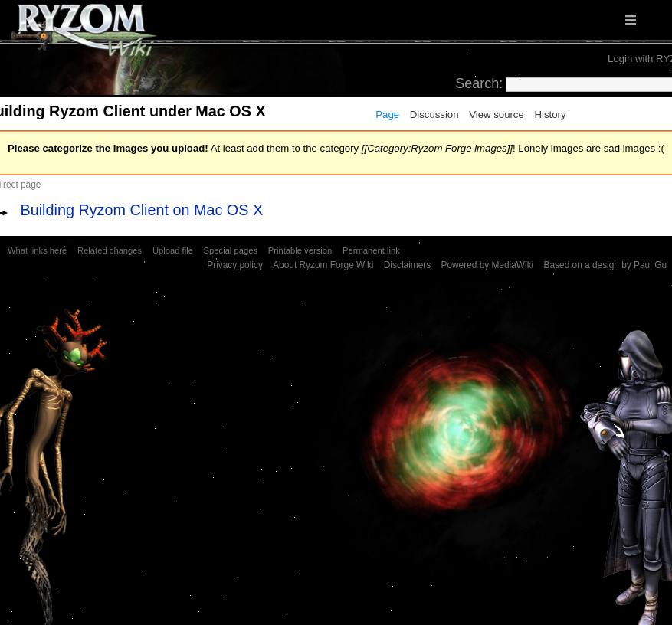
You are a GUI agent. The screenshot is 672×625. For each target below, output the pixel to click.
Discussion (434, 115)
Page (387, 115)
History (550, 115)
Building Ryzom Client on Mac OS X (142, 210)
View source (497, 115)
